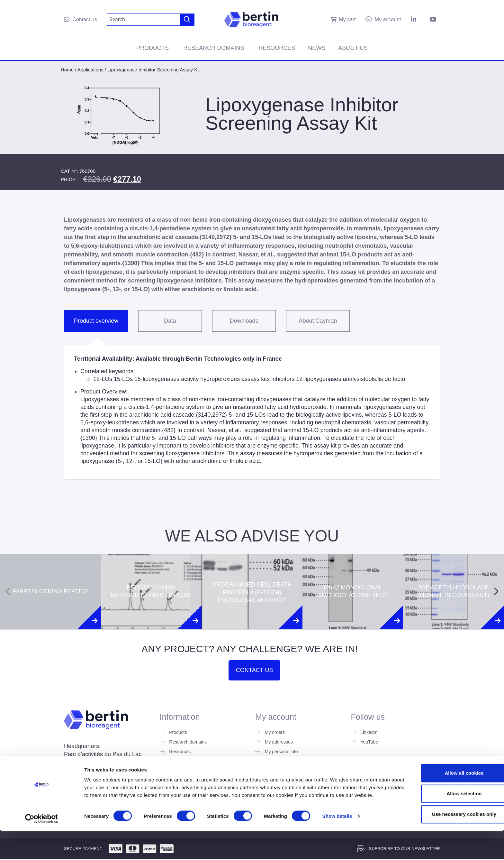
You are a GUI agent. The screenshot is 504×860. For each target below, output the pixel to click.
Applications (90, 70)
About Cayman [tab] (318, 321)
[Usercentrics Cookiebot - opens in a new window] (42, 847)
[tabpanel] (252, 412)
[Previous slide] (8, 591)
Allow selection (450, 817)
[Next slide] (496, 591)
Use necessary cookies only (450, 838)
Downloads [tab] (244, 321)
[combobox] (144, 20)
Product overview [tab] (96, 321)
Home (67, 70)
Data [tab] (170, 321)
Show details (337, 847)
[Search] (187, 20)
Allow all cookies (450, 796)
